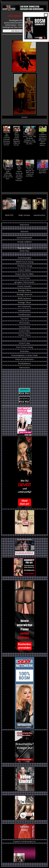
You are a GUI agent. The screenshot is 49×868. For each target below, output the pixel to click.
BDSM (24, 339)
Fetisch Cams (24, 343)
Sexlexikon (24, 351)
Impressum (24, 225)
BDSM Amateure (24, 298)
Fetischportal (25, 327)
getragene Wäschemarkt (24, 282)
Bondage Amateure (25, 294)
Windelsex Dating (25, 266)
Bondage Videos (24, 290)
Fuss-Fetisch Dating (24, 347)
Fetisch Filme (24, 331)
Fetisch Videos (24, 335)
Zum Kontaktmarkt (24, 238)
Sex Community (25, 307)
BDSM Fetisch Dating (25, 262)
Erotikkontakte (24, 315)
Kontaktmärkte (25, 311)
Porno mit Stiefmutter (25, 359)
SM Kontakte (24, 323)
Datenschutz (24, 367)
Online (9, 203)
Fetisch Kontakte (25, 286)
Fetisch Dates (24, 278)
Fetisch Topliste (25, 270)
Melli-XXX (9, 215)
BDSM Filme (25, 251)
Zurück (24, 117)
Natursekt (25, 319)
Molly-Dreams (24, 215)
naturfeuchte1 (39, 215)
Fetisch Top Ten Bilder (25, 274)
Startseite (25, 231)
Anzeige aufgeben (24, 242)
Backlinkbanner (25, 363)
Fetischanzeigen (25, 258)
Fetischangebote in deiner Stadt (24, 355)
